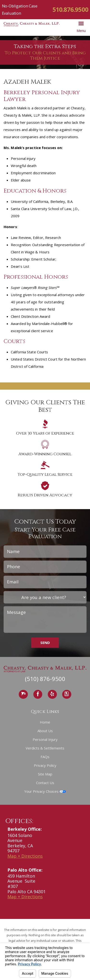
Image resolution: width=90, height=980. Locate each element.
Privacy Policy (45, 765)
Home (45, 722)
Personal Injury (45, 739)
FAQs (45, 757)
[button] (81, 28)
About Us (45, 731)
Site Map (45, 774)
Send (45, 643)
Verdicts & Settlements (45, 748)
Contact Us (45, 783)
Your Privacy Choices (45, 791)
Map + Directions (25, 856)
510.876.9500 (70, 9)
